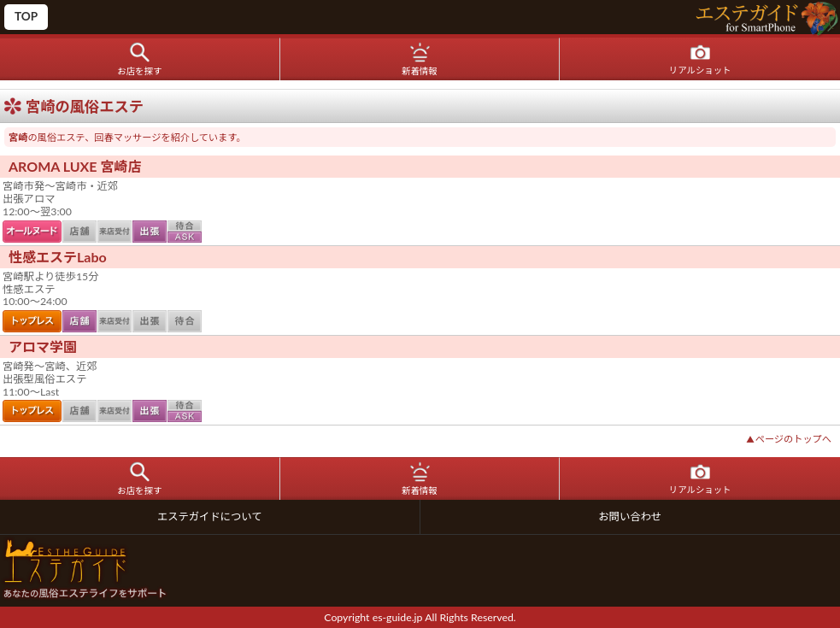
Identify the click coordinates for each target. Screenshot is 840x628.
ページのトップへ (789, 439)
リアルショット (700, 70)
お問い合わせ (630, 516)
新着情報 (420, 71)
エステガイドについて (210, 516)
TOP (26, 16)
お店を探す (139, 71)
